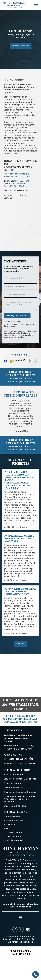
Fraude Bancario (12, 817)
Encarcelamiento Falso (15, 806)
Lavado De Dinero (12, 836)
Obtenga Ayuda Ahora (17, 316)
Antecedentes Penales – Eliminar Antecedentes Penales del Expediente (20, 799)
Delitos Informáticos (14, 788)
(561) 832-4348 (22, 181)
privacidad (20, 331)
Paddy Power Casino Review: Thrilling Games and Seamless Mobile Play (20, 592)
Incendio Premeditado (15, 774)
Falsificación (10, 824)
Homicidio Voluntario (14, 840)
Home (7, 80)
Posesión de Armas (13, 783)
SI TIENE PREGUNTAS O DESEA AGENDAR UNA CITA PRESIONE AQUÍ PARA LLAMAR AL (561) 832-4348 (20, 377)
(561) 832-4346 (16, 186)
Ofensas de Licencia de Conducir (20, 792)
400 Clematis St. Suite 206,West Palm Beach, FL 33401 (17, 175)
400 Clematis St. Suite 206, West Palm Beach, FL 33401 (20, 705)
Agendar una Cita (21, 46)
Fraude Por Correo (13, 832)
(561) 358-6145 (19, 184)
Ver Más (21, 644)
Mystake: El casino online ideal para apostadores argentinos (19, 539)
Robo (6, 828)
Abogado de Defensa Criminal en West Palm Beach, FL (20, 905)
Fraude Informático (13, 821)
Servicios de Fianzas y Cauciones (20, 779)
